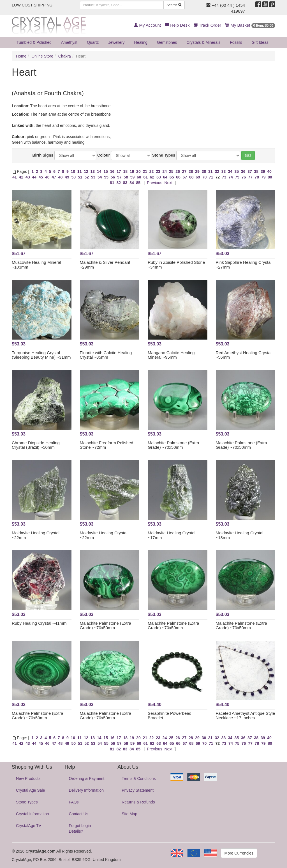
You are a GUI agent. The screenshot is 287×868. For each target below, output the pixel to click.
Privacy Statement (138, 790)
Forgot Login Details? (80, 828)
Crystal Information (32, 814)
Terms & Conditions (139, 778)
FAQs (74, 802)
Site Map (129, 814)
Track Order (207, 25)
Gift (260, 42)
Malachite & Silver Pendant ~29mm (105, 265)
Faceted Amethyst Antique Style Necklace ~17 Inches (246, 716)
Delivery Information (86, 790)
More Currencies (239, 853)
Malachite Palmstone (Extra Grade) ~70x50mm (173, 445)
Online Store (42, 56)
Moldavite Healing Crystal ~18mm (240, 535)
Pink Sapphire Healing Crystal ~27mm (244, 265)
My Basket (250, 25)
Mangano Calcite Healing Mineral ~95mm (171, 355)
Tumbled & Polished (34, 42)
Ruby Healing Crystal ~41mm (39, 623)
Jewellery (116, 42)
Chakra (65, 56)
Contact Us (79, 814)
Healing (141, 42)
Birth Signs (43, 155)
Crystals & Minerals (204, 42)
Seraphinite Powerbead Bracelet (170, 716)
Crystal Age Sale (31, 790)
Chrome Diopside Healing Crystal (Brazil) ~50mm (36, 445)
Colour (104, 155)
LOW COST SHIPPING (32, 5)
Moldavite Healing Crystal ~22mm (36, 535)
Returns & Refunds (138, 802)
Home (21, 56)
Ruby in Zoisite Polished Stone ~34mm (176, 265)
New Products (28, 778)
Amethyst (69, 42)
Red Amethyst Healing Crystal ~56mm (244, 355)
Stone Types (164, 155)
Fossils (236, 42)
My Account (147, 25)
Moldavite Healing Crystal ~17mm (172, 535)
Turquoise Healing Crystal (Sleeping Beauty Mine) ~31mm (41, 355)
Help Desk (177, 25)
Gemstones (167, 42)
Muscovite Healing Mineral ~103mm (36, 265)
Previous (154, 183)
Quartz (93, 42)
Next (168, 183)
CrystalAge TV (29, 826)
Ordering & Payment (87, 778)
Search (174, 5)
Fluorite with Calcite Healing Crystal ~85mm (106, 355)
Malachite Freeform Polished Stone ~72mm (107, 445)
